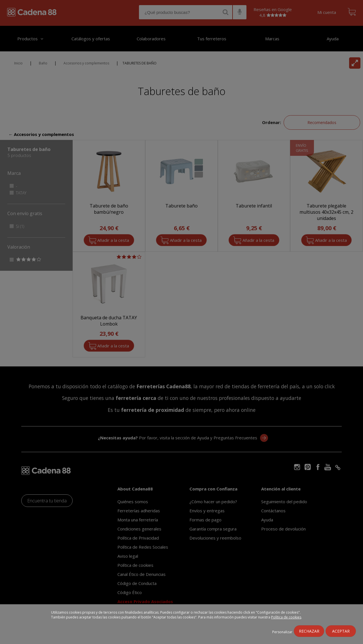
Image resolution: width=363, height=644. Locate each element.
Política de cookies (286, 617)
